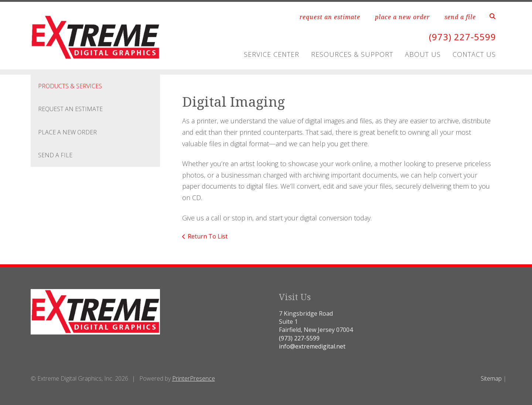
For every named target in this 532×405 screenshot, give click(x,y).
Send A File (55, 155)
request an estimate (330, 17)
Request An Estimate (70, 109)
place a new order (402, 17)
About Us (423, 54)
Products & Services (70, 86)
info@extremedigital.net (312, 346)
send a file (460, 17)
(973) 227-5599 (463, 37)
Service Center (272, 54)
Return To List (208, 236)
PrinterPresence (194, 378)
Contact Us (474, 54)
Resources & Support (352, 54)
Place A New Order (67, 132)
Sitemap (491, 378)
